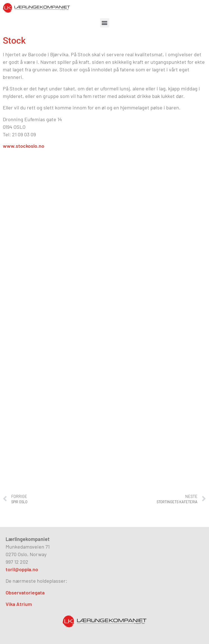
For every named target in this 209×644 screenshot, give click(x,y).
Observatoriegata (25, 593)
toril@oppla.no (22, 569)
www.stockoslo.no (24, 146)
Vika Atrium (19, 604)
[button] (105, 23)
